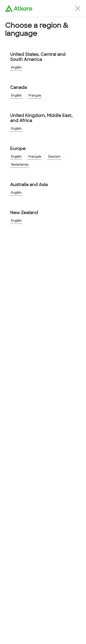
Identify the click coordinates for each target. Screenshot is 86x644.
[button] (78, 8)
